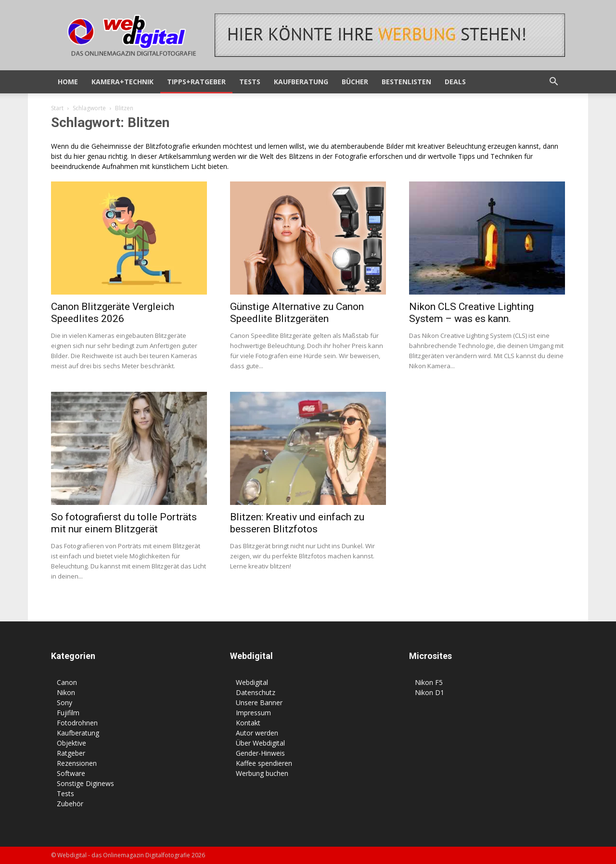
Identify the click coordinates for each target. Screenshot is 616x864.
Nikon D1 (430, 692)
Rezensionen (77, 763)
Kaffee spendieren (264, 763)
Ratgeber (71, 753)
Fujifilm (68, 713)
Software (71, 773)
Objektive (71, 743)
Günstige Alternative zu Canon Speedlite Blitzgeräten (297, 313)
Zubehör (70, 804)
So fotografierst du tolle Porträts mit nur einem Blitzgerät (124, 523)
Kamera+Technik (122, 82)
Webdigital (252, 682)
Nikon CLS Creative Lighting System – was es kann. (471, 313)
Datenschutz (256, 692)
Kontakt (248, 723)
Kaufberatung (301, 82)
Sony (64, 703)
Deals (455, 82)
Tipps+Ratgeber (196, 82)
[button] (553, 83)
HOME (68, 82)
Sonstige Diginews (85, 783)
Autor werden (257, 733)
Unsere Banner (259, 703)
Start (57, 108)
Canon (67, 682)
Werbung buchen (262, 773)
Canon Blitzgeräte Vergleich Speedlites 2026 (113, 313)
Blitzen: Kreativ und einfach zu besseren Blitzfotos (297, 523)
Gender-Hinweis (260, 753)
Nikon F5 (429, 682)
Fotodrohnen (77, 723)
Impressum (253, 713)
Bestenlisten (406, 82)
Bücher (355, 82)
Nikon (66, 692)
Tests (250, 82)
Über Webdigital (260, 743)
